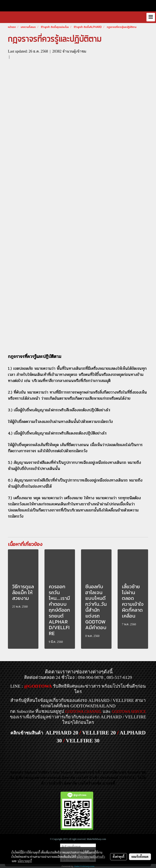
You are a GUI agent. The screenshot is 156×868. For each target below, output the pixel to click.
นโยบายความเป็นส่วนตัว (91, 857)
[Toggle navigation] (151, 17)
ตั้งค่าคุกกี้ (119, 857)
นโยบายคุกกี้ (25, 861)
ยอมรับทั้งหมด (140, 857)
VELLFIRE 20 (99, 733)
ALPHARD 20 (62, 733)
